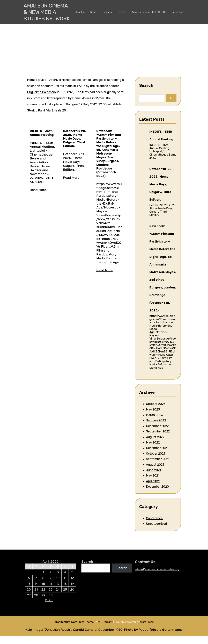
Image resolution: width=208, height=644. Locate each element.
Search (87, 562)
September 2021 (158, 459)
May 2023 (153, 409)
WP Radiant (105, 622)
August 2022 (155, 437)
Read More (38, 190)
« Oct (49, 600)
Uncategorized (156, 524)
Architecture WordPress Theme (74, 622)
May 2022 (153, 442)
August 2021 (155, 465)
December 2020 (157, 487)
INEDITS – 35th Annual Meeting (42, 133)
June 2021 (153, 470)
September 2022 (158, 431)
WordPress (147, 622)
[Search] (171, 98)
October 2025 (156, 404)
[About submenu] (83, 12)
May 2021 (153, 476)
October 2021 (155, 454)
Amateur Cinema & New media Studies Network (47, 12)
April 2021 (153, 481)
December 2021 (157, 448)
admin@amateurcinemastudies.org (157, 569)
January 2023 (156, 420)
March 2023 (154, 415)
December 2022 (157, 426)
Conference (154, 518)
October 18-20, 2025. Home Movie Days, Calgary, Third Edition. (75, 139)
